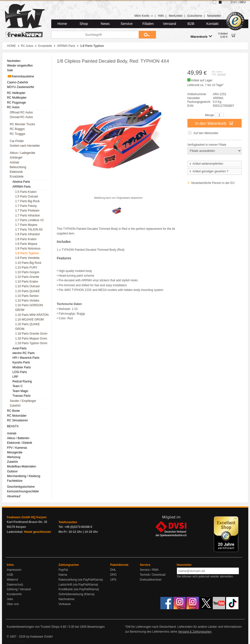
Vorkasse (65, 604)
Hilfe (161, 16)
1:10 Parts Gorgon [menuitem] (27, 272)
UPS (113, 580)
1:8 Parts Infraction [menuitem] (28, 234)
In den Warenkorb (214, 123)
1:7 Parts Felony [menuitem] (26, 206)
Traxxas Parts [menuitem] (22, 396)
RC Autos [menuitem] (13, 107)
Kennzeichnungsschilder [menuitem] (23, 491)
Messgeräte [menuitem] (15, 452)
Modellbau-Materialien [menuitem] (22, 466)
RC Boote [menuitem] (14, 411)
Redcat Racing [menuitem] (22, 381)
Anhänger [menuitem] (16, 158)
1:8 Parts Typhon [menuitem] (27, 253)
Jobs (10, 599)
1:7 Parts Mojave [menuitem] (26, 225)
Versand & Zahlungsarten (195, 632)
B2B (191, 24)
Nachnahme (67, 599)
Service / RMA (149, 570)
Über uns (13, 604)
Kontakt (212, 24)
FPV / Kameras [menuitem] (17, 448)
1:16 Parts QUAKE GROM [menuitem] (28, 327)
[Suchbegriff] (95, 35)
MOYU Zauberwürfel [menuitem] (21, 87)
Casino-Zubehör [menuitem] (18, 82)
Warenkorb (201, 36)
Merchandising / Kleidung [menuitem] (24, 476)
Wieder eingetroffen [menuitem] (20, 66)
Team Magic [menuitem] (21, 391)
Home (62, 24)
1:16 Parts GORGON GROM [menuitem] (29, 308)
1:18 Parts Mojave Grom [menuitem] (31, 339)
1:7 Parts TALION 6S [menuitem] (29, 230)
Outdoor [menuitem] (12, 471)
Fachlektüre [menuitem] (15, 481)
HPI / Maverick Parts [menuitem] (26, 358)
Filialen (148, 24)
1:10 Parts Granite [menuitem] (27, 277)
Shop (84, 24)
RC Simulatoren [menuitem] (18, 420)
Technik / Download (153, 575)
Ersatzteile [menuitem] (17, 177)
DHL (113, 570)
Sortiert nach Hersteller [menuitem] (25, 146)
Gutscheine (195, 16)
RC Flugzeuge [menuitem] (17, 103)
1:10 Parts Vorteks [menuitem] (27, 301)
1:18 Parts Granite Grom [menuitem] (31, 334)
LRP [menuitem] (15, 377)
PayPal (63, 570)
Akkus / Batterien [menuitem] (18, 438)
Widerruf (12, 580)
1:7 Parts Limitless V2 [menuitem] (30, 220)
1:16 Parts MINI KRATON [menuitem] (32, 315)
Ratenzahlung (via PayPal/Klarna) (81, 580)
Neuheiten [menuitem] (14, 61)
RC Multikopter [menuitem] (17, 98)
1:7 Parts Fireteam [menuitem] (27, 211)
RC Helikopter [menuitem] (16, 93)
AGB (10, 575)
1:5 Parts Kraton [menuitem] (26, 192)
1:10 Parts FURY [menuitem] (26, 268)
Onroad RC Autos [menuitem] (21, 117)
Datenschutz (15, 585)
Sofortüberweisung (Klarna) (77, 594)
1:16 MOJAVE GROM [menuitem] (30, 320)
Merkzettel (175, 16)
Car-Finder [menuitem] (17, 141)
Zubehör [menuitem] (15, 406)
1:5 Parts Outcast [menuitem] (27, 197)
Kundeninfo (14, 594)
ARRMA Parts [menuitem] (22, 187)
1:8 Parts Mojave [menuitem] (26, 244)
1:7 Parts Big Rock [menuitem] (27, 201)
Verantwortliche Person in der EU (213, 183)
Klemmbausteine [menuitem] (21, 76)
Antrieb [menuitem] (15, 162)
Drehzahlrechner (151, 580)
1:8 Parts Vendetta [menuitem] (27, 258)
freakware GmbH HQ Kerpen (27, 517)
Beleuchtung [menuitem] (18, 167)
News (105, 24)
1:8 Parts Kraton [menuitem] (26, 239)
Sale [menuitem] (10, 70)
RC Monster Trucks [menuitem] (23, 124)
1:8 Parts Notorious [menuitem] (28, 249)
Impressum (14, 570)
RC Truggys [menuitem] (18, 134)
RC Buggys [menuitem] (17, 129)
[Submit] (147, 35)
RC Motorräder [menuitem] (17, 416)
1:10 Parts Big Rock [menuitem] (28, 263)
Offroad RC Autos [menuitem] (21, 112)
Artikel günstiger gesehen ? (209, 171)
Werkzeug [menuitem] (14, 457)
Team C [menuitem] (18, 386)
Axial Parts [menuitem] (20, 348)
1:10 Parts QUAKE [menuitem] (28, 291)
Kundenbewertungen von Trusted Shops (33, 627)
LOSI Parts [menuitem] (20, 372)
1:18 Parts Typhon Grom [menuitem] (31, 343)
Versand (169, 24)
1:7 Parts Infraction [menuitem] (28, 215)
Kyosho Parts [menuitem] (21, 362)
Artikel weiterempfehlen (206, 164)
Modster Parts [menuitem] (22, 367)
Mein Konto (144, 16)
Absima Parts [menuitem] (21, 182)
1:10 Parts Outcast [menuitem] (27, 286)
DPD (113, 575)
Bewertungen (96, 627)
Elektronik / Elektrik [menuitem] (20, 443)
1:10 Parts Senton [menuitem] (27, 296)
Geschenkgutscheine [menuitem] (21, 487)
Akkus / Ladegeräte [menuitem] (23, 153)
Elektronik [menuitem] (16, 172)
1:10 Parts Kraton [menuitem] (27, 282)
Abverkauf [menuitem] (14, 496)
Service (127, 24)
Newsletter (214, 16)
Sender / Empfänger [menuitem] (23, 401)
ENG (234, 2)
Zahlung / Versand (19, 589)
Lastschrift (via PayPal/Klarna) (78, 585)
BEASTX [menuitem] (13, 426)
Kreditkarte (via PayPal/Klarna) (79, 589)
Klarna (63, 575)
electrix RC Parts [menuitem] (24, 353)
